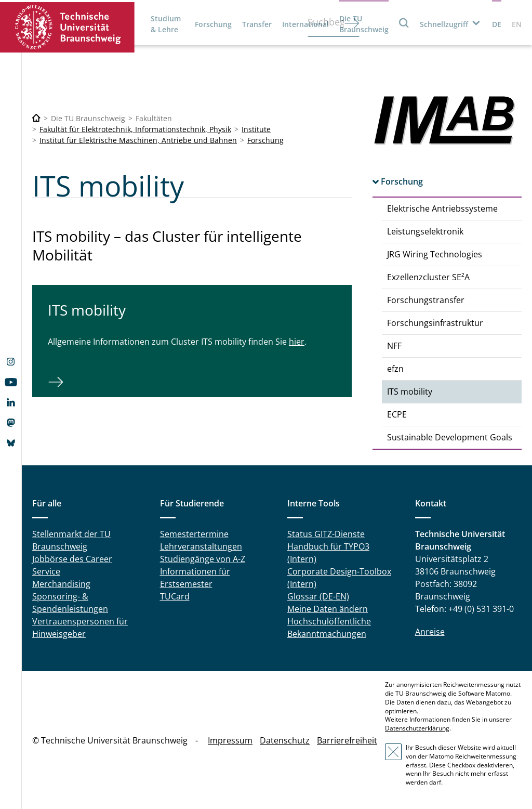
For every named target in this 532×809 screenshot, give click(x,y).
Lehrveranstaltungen (201, 546)
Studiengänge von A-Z (203, 559)
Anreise (430, 632)
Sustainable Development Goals (450, 437)
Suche (404, 23)
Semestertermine (194, 534)
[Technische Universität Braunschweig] (36, 118)
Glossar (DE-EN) (318, 596)
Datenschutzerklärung (417, 728)
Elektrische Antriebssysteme (442, 208)
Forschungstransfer (426, 300)
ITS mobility (410, 392)
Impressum (230, 740)
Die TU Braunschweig (364, 24)
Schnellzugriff (444, 24)
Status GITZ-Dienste (326, 534)
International (305, 24)
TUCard (175, 596)
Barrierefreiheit (347, 740)
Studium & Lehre (166, 24)
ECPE (397, 414)
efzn (395, 369)
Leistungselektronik (425, 231)
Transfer (257, 24)
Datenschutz (285, 740)
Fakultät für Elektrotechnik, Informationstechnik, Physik (135, 129)
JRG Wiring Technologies (435, 254)
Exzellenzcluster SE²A (428, 277)
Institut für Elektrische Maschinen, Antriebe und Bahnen (138, 140)
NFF (394, 346)
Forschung (213, 24)
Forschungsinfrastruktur (435, 323)
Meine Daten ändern (328, 609)
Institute (256, 129)
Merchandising (61, 584)
